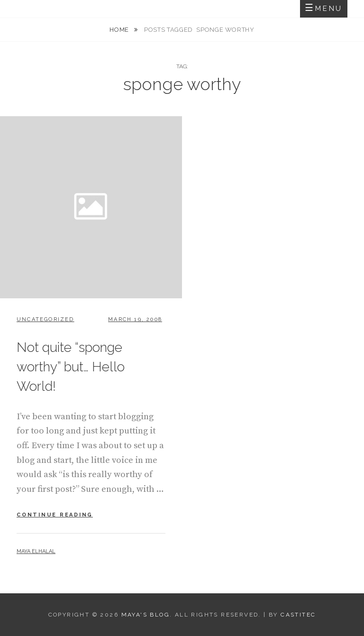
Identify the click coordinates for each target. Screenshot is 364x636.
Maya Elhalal (36, 551)
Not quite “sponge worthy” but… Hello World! (71, 367)
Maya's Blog (146, 615)
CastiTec (298, 615)
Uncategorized (45, 319)
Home (120, 30)
